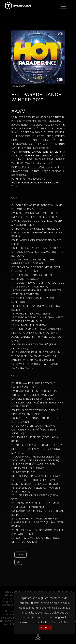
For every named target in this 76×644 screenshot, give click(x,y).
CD (18, 562)
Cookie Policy (60, 622)
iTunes (20, 555)
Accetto (45, 627)
